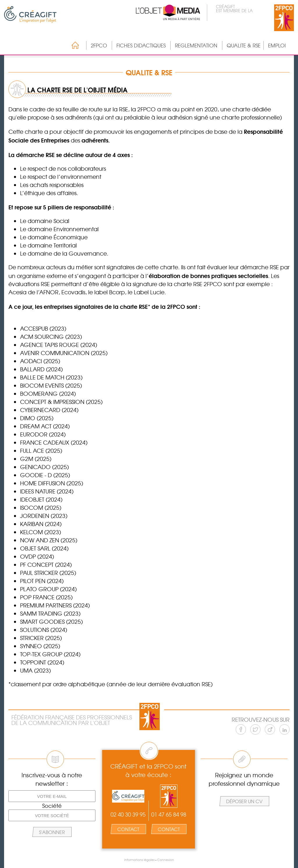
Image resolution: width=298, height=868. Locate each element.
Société (52, 806)
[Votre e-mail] (52, 796)
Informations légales (139, 860)
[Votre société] (52, 815)
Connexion (166, 860)
